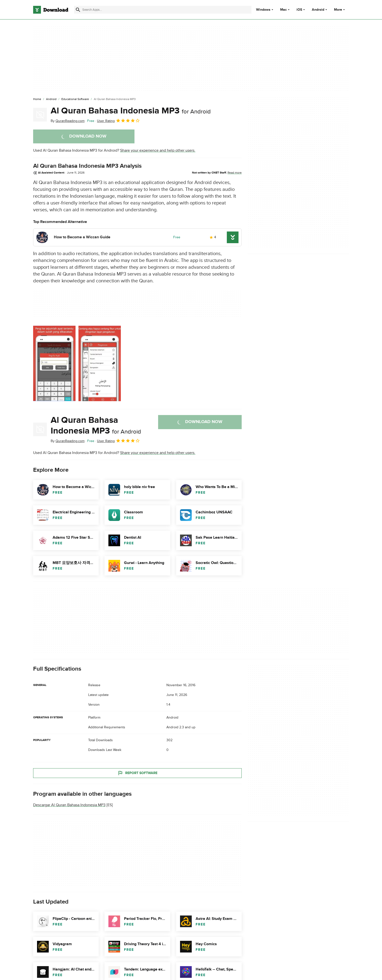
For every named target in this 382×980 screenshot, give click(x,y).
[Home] (37, 99)
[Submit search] (78, 10)
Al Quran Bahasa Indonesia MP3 (131, 111)
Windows (263, 10)
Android (318, 10)
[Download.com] (51, 10)
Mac (283, 10)
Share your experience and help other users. (158, 150)
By (68, 121)
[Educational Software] (75, 99)
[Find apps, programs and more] (163, 10)
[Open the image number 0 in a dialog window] (54, 363)
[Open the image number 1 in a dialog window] (100, 363)
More (340, 10)
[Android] (51, 99)
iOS (299, 10)
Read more (235, 173)
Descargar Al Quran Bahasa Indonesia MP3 (69, 805)
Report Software (137, 773)
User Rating (119, 120)
